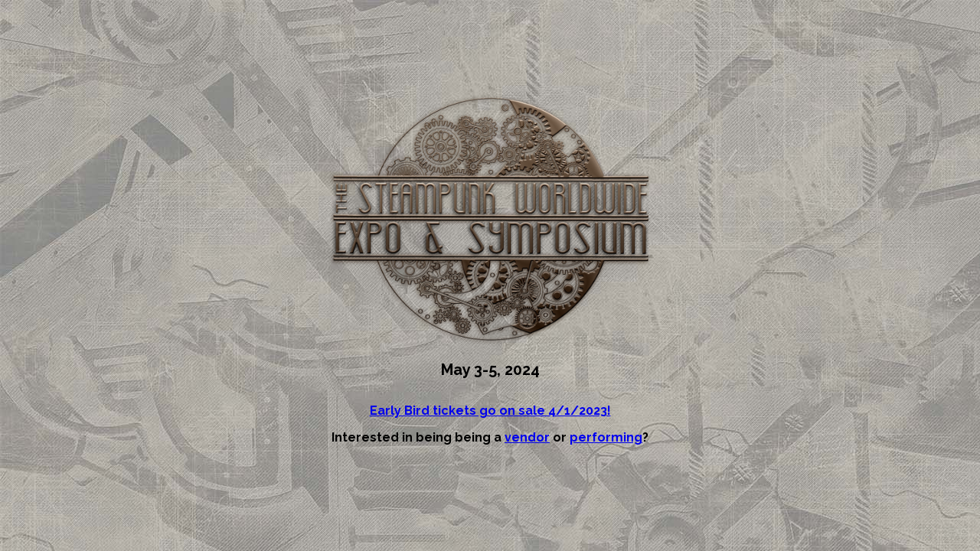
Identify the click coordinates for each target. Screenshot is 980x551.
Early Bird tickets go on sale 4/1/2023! (490, 411)
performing (606, 437)
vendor (527, 437)
